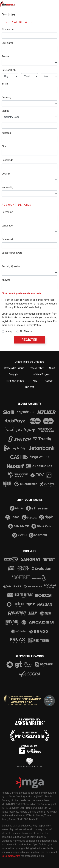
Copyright (14, 374)
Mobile (5, 111)
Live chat (29, 387)
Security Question (11, 266)
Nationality (8, 187)
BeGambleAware (11, 856)
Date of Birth (9, 70)
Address (6, 133)
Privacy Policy (37, 368)
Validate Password (12, 253)
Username (7, 212)
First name (8, 29)
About (52, 368)
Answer (6, 280)
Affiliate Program (42, 374)
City (4, 146)
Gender (6, 56)
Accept (9, 331)
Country (6, 174)
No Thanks (26, 331)
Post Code (7, 160)
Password (7, 239)
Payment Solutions (15, 381)
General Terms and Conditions (30, 362)
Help (35, 381)
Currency (7, 97)
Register (29, 340)
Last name (7, 43)
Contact (49, 381)
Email (5, 84)
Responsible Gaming (14, 368)
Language (7, 226)
